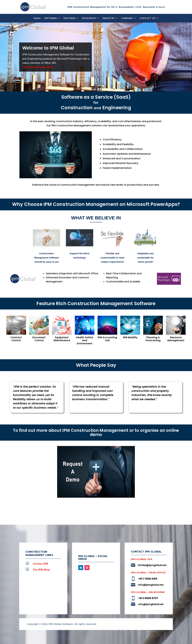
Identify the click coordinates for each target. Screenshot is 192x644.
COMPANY (127, 18)
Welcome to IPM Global (48, 48)
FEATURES (70, 18)
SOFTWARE (51, 18)
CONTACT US (148, 18)
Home (37, 18)
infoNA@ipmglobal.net (152, 565)
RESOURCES (89, 18)
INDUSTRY (109, 18)
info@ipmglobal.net (151, 585)
